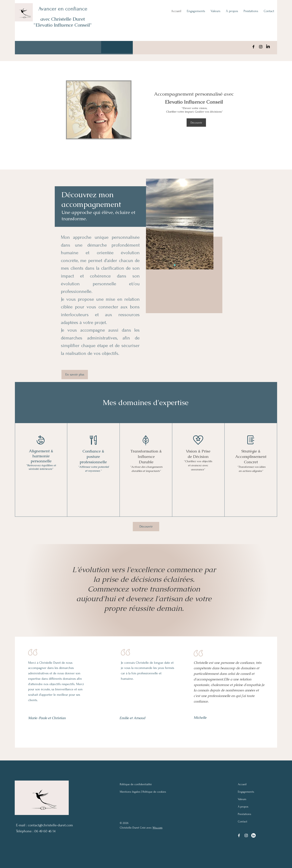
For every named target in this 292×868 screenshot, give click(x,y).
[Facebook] (253, 47)
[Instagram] (261, 47)
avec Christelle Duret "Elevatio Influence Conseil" (63, 22)
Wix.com (157, 828)
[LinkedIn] (268, 47)
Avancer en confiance (63, 9)
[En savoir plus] (75, 375)
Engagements (246, 792)
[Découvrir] (196, 123)
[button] (117, 47)
